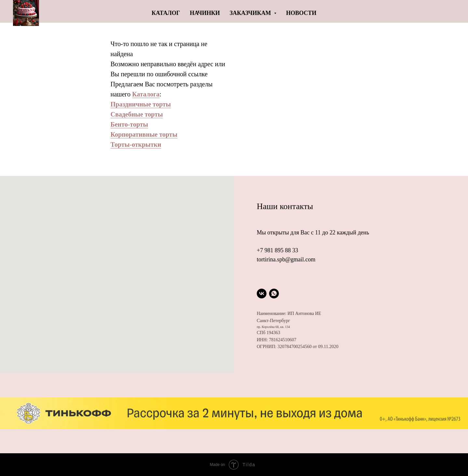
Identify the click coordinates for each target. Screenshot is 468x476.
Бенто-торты (129, 124)
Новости (301, 13)
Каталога (146, 94)
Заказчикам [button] (251, 13)
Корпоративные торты (144, 134)
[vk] (262, 294)
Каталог (166, 13)
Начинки (205, 13)
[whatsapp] (274, 294)
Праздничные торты (141, 104)
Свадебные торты (137, 114)
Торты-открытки (136, 144)
